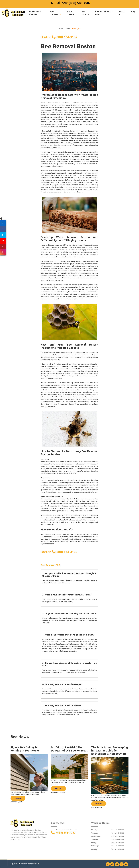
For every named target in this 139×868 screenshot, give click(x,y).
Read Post (18, 798)
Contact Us (122, 13)
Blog (133, 11)
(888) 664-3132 (66, 37)
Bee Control (85, 13)
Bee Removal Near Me (35, 13)
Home (61, 29)
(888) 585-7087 (80, 3)
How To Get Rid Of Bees (104, 13)
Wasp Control (70, 13)
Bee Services (55, 13)
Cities (68, 29)
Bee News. (20, 737)
